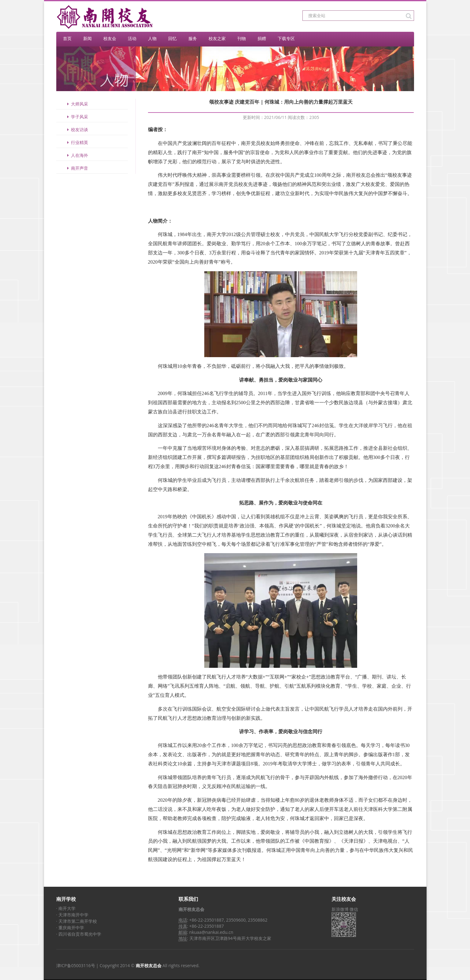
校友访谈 (77, 129)
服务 (193, 38)
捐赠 (262, 38)
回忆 (172, 38)
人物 (152, 38)
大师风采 (77, 104)
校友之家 (217, 38)
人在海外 (77, 155)
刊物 (242, 38)
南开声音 (77, 168)
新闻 (87, 38)
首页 (67, 38)
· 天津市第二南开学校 (77, 921)
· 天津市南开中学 (72, 915)
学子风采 (77, 117)
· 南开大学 (66, 908)
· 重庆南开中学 (70, 928)
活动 (132, 38)
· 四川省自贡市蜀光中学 (79, 934)
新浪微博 (340, 909)
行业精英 (77, 142)
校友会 (110, 38)
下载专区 (286, 38)
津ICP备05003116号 (76, 965)
